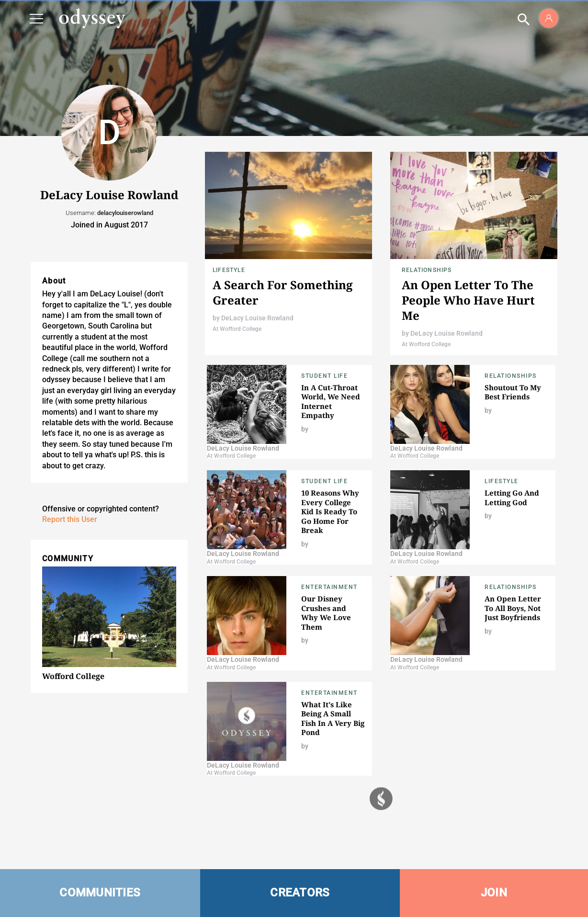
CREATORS (300, 893)
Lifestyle (229, 270)
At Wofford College (237, 329)
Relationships (427, 270)
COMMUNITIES (100, 893)
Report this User (70, 519)
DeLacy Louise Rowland (257, 318)
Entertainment (329, 587)
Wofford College (73, 676)
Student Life (324, 376)
